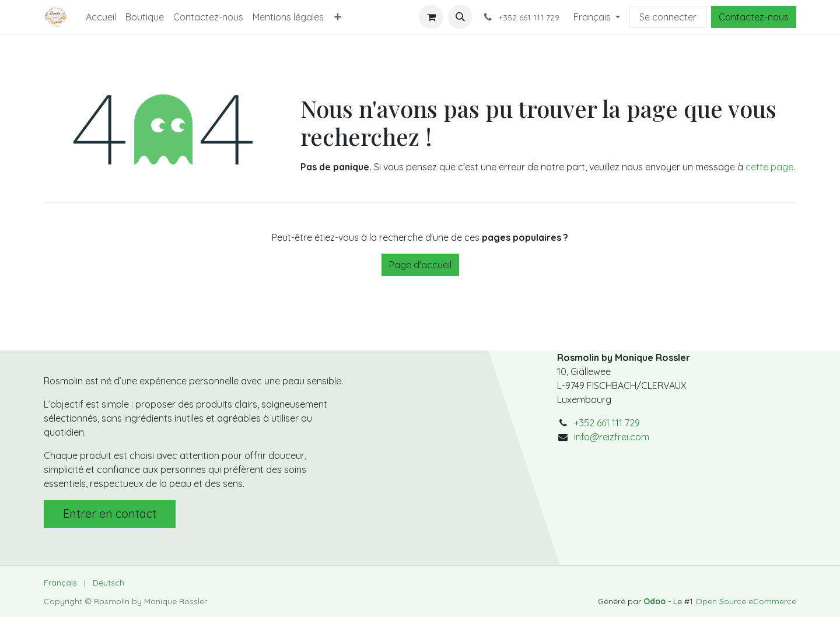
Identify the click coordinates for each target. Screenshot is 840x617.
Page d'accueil (420, 265)
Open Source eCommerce (746, 601)
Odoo (656, 601)
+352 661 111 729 (607, 423)
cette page (769, 167)
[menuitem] (101, 17)
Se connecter (668, 17)
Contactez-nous (754, 17)
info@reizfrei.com (612, 437)
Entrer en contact (110, 513)
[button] (460, 17)
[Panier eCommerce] (431, 17)
